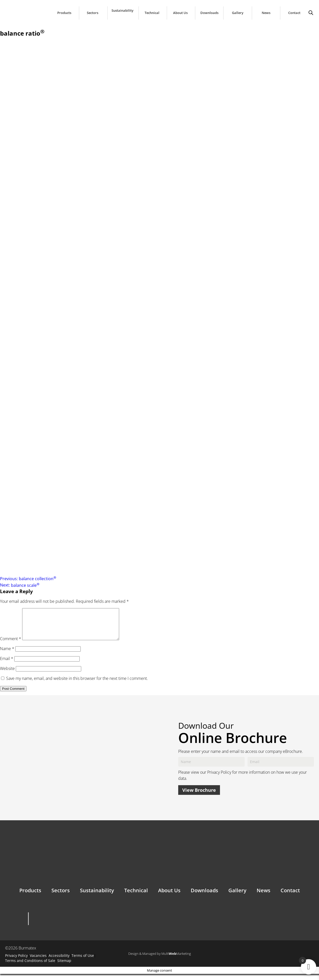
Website (7, 675)
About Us (180, 13)
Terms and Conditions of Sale (30, 967)
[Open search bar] (311, 12)
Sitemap (64, 967)
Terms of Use (83, 962)
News (266, 13)
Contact (294, 13)
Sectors (93, 13)
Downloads (209, 13)
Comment (11, 645)
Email (7, 665)
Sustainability (122, 11)
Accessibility (59, 962)
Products (64, 13)
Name (7, 655)
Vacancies (38, 962)
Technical (152, 13)
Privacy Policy (219, 778)
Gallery (238, 13)
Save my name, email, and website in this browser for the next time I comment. (77, 684)
